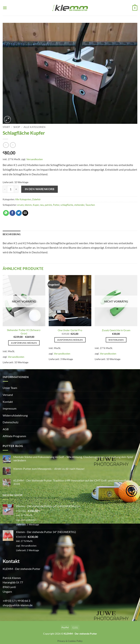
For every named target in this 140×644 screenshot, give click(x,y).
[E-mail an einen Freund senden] (25, 213)
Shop (17, 127)
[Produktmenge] (11, 189)
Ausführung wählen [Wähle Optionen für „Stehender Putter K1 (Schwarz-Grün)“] (24, 343)
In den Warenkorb (40, 189)
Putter (56, 205)
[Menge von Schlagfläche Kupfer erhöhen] (16, 189)
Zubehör (36, 199)
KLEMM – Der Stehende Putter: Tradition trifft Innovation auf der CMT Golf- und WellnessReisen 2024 (73, 482)
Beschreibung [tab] (12, 234)
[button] (5, 8)
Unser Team (10, 388)
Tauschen (90, 205)
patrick (48, 205)
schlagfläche (67, 205)
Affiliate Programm (14, 436)
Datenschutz (11, 422)
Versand (8, 395)
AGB (6, 429)
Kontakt (8, 402)
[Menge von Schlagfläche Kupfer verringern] (5, 189)
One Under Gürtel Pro (70, 330)
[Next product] (6, 145)
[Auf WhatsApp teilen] (6, 213)
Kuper (36, 205)
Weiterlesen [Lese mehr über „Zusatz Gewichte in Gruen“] (116, 340)
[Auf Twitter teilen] (19, 213)
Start (6, 127)
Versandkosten (35, 159)
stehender (79, 205)
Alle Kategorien (35, 127)
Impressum (10, 408)
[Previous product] (13, 145)
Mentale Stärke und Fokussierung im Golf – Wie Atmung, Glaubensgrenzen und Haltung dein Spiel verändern (73, 459)
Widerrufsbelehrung (15, 415)
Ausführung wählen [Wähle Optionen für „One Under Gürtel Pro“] (70, 340)
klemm (28, 205)
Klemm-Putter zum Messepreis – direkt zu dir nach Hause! (49, 469)
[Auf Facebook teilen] (12, 213)
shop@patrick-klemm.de (18, 605)
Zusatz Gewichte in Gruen (116, 330)
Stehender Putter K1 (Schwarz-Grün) (24, 332)
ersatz (21, 205)
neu (42, 205)
